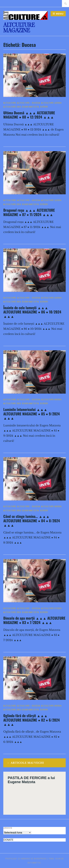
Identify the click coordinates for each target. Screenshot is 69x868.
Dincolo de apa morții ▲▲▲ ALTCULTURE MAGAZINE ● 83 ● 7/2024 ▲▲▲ (34, 620)
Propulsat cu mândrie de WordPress (26, 859)
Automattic (34, 863)
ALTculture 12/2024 (51, 103)
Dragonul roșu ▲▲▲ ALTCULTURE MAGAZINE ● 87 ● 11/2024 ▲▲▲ (29, 212)
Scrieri (44, 107)
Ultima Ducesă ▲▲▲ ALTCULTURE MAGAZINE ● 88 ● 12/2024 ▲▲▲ (29, 115)
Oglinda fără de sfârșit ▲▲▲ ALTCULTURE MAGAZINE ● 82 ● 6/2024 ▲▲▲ (32, 720)
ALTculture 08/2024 (51, 506)
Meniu (60, 14)
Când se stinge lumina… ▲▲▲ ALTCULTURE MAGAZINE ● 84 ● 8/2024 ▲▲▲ (32, 521)
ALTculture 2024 (12, 107)
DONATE (8, 840)
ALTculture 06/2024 (51, 706)
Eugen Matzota (30, 107)
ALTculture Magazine (19, 28)
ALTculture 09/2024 (51, 400)
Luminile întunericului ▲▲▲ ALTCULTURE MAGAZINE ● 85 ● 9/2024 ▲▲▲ (32, 414)
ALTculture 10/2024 (51, 298)
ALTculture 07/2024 (51, 608)
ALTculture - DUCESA (29, 103)
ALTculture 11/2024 (51, 200)
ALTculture (10, 103)
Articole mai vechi (27, 763)
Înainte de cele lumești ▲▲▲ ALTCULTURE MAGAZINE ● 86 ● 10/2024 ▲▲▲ (32, 312)
